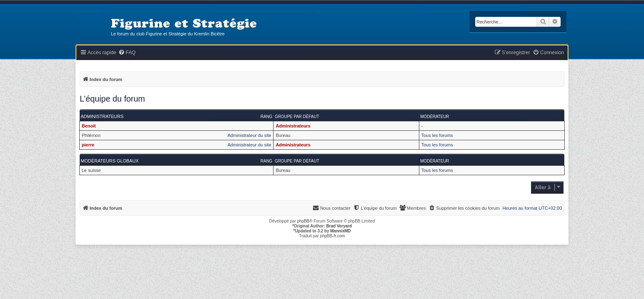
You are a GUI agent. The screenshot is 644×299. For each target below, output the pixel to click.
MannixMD (340, 231)
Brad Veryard (339, 226)
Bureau (283, 135)
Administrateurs (102, 116)
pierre (88, 145)
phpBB (303, 221)
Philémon (91, 135)
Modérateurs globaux (110, 161)
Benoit (89, 126)
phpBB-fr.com (332, 236)
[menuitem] (127, 53)
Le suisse (91, 170)
